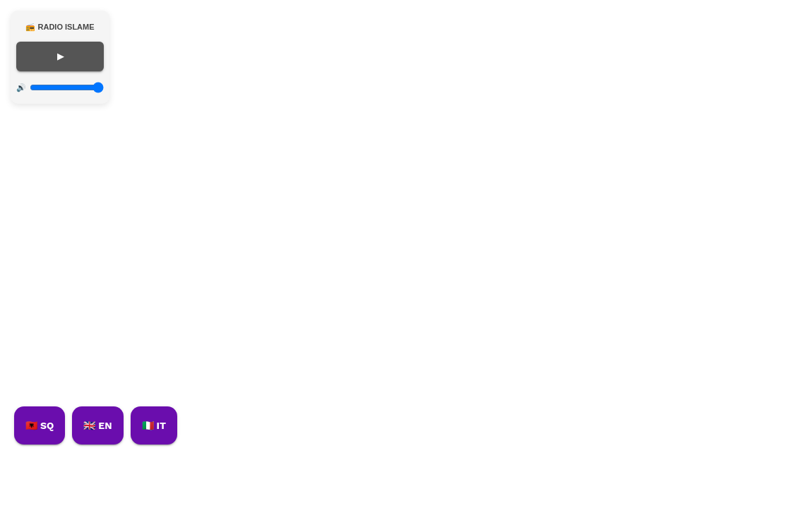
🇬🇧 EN (97, 425)
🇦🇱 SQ (40, 425)
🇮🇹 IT (154, 425)
